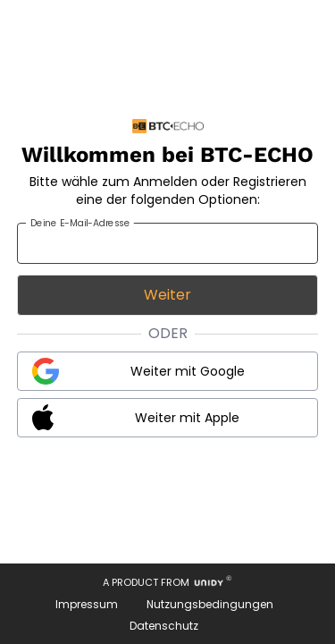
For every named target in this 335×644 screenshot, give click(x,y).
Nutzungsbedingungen (210, 604)
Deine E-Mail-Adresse (80, 223)
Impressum (87, 604)
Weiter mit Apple (187, 418)
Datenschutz (164, 626)
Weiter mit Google (188, 371)
